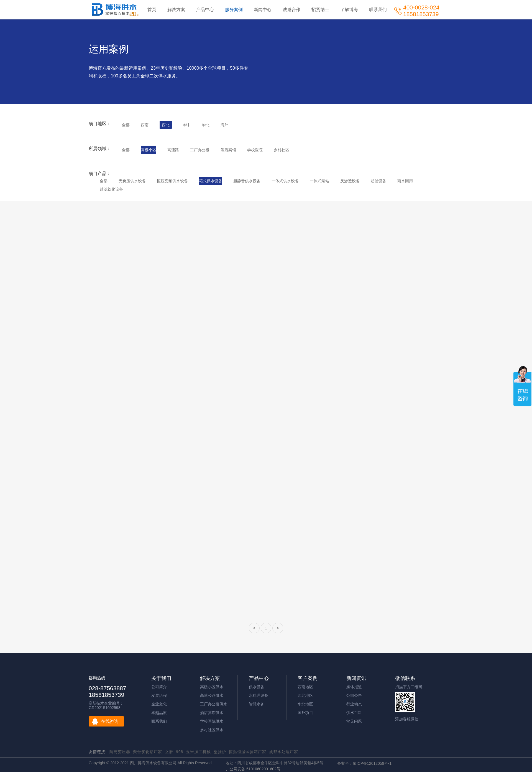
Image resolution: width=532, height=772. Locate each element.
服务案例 (234, 10)
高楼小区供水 (212, 687)
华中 (187, 125)
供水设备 (257, 687)
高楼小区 (149, 150)
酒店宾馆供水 (212, 713)
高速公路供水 (212, 695)
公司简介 (159, 687)
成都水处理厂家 (284, 752)
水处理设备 (259, 695)
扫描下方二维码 (409, 687)
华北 (206, 125)
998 (180, 752)
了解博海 (349, 10)
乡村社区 (282, 150)
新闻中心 (263, 10)
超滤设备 (378, 181)
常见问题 (354, 721)
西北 (166, 125)
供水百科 (354, 713)
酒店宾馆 (228, 150)
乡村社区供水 (212, 730)
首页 (152, 10)
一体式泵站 (319, 181)
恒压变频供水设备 (172, 181)
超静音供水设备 (247, 181)
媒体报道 (354, 687)
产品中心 (205, 10)
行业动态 (354, 704)
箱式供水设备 (211, 181)
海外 (224, 125)
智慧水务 (257, 704)
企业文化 (159, 704)
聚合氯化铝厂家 (148, 752)
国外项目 (305, 713)
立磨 (169, 752)
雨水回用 (405, 181)
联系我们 (378, 10)
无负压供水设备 (132, 181)
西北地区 (305, 695)
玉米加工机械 (198, 752)
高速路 (173, 150)
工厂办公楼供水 (214, 704)
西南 (145, 125)
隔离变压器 (120, 752)
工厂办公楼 (200, 150)
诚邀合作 (291, 10)
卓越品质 (159, 713)
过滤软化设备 (111, 189)
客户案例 (308, 678)
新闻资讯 (356, 678)
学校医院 (255, 150)
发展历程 (159, 695)
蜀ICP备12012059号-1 (372, 763)
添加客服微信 (407, 719)
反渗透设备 (350, 181)
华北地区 (305, 704)
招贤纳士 (320, 10)
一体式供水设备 (285, 181)
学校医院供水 (212, 721)
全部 (126, 125)
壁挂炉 (220, 752)
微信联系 (405, 678)
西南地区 (305, 687)
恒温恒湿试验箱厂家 (248, 752)
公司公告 (354, 695)
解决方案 (176, 10)
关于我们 (161, 678)
